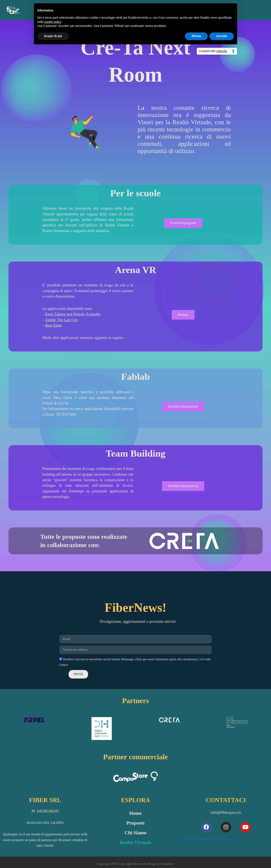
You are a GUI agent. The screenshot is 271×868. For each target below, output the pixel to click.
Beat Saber (54, 325)
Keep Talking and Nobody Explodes (73, 314)
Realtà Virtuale (135, 842)
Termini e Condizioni (219, 839)
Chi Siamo (136, 833)
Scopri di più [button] (53, 36)
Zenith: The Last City (62, 320)
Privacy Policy (193, 839)
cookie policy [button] (53, 22)
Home (136, 813)
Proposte (135, 823)
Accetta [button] (222, 36)
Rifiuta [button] (196, 36)
